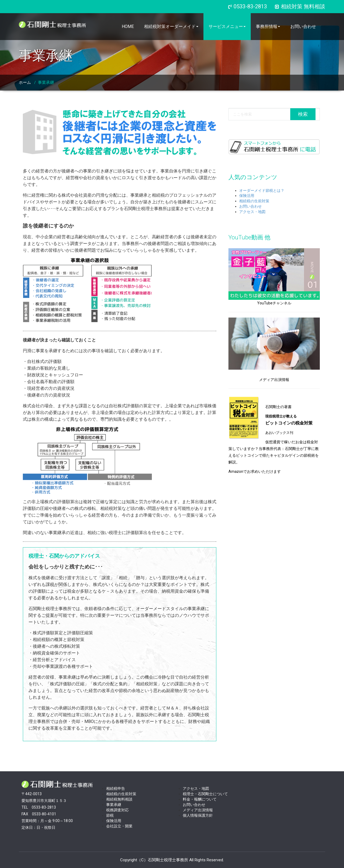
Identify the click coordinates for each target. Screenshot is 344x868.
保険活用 (247, 196)
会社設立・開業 (119, 826)
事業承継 (46, 82)
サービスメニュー (227, 26)
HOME (128, 26)
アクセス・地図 (252, 212)
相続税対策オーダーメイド (171, 26)
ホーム (25, 82)
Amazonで (238, 471)
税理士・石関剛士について (205, 794)
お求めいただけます (264, 471)
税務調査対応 (117, 810)
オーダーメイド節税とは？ (262, 190)
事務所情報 (268, 26)
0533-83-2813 (250, 6)
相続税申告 (116, 788)
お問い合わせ (303, 26)
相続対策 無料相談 (300, 6)
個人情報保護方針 (198, 815)
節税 (110, 815)
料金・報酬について (200, 799)
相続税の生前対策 (254, 201)
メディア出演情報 (198, 810)
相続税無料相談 (119, 799)
